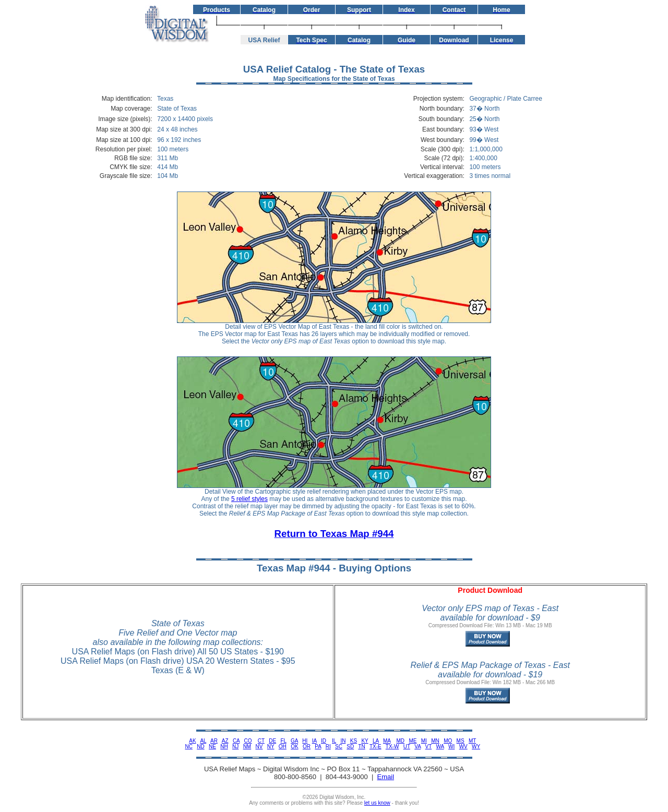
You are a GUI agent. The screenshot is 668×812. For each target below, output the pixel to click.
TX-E (375, 747)
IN (343, 741)
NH (224, 747)
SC (339, 747)
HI (305, 741)
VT (429, 747)
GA (294, 741)
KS (354, 741)
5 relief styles (249, 499)
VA (417, 747)
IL (334, 741)
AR (214, 741)
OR (307, 747)
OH (283, 747)
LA (376, 741)
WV (463, 747)
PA (318, 747)
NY (271, 747)
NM (247, 747)
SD (350, 747)
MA (387, 741)
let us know (377, 803)
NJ (235, 747)
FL (283, 741)
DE (272, 741)
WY (476, 747)
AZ (225, 741)
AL (203, 741)
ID (324, 741)
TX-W (392, 747)
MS (461, 741)
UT (407, 747)
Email (386, 777)
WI (451, 747)
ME (413, 741)
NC (188, 747)
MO (448, 741)
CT (261, 741)
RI (328, 747)
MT (472, 741)
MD (401, 741)
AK (192, 741)
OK (294, 747)
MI (424, 741)
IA (314, 741)
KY (365, 741)
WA (440, 747)
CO (248, 741)
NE (212, 747)
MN (435, 741)
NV (259, 747)
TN (361, 747)
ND (200, 747)
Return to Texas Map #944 (334, 534)
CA (236, 741)
